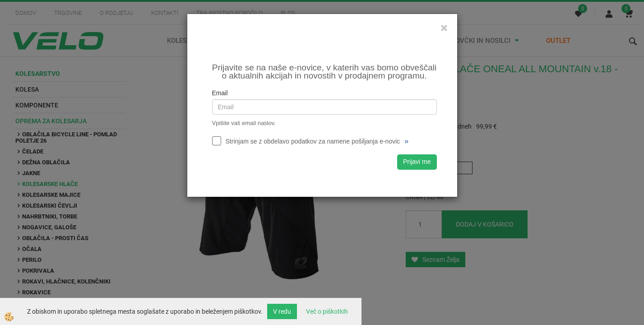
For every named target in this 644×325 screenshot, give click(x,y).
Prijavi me (417, 162)
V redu (282, 311)
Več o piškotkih (327, 311)
